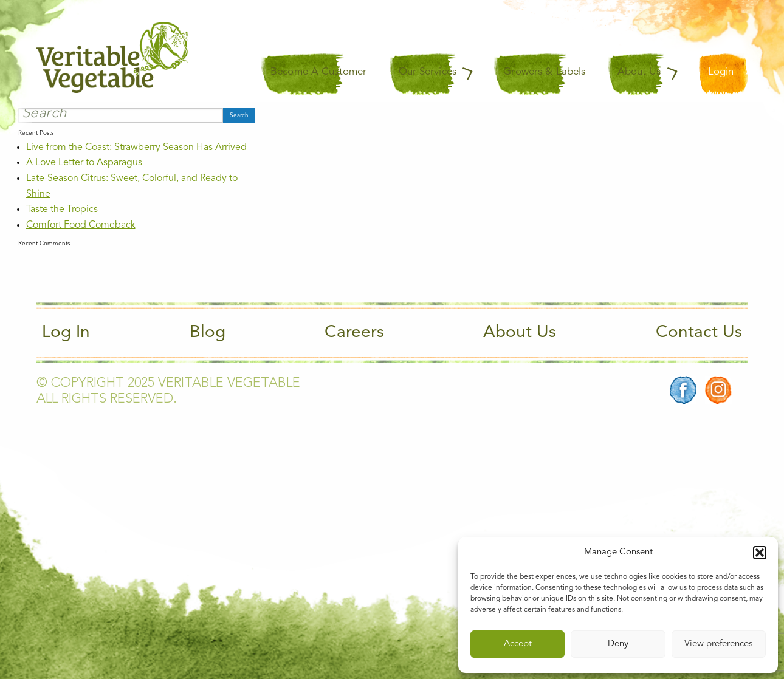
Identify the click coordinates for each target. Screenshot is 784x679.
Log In (66, 333)
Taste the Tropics (62, 210)
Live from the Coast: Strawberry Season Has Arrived (136, 148)
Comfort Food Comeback (81, 225)
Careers (354, 333)
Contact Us (699, 333)
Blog (208, 333)
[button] (760, 553)
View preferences (718, 644)
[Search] (121, 115)
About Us (520, 333)
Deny (618, 644)
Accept (518, 644)
